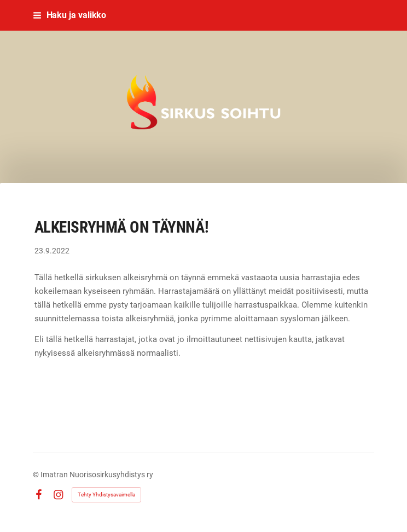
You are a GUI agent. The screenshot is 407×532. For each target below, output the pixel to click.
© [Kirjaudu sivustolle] (37, 475)
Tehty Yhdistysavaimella (106, 495)
